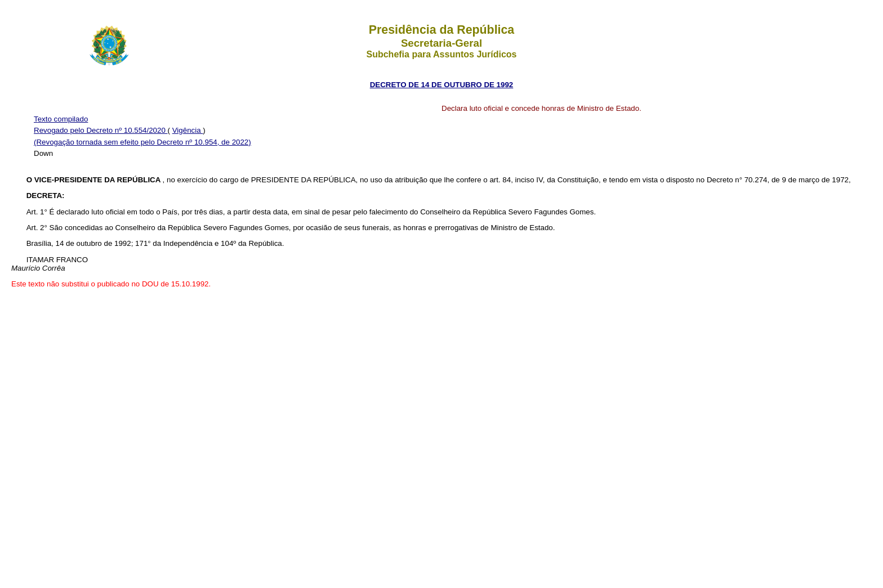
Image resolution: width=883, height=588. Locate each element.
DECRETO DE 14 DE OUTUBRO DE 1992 (442, 85)
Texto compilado (61, 119)
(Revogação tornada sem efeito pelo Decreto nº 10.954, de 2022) (142, 142)
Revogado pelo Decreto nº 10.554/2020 (101, 130)
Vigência (188, 130)
